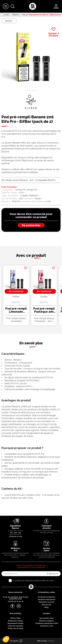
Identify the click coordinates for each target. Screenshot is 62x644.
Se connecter (31, 225)
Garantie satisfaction (46, 600)
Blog (46, 607)
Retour (9, 21)
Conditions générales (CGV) (46, 623)
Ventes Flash (15, 618)
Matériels (16, 15)
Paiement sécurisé (47, 602)
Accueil (6, 15)
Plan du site (47, 605)
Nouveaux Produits (15, 623)
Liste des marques (16, 626)
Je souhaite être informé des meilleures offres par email (33, 581)
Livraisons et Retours (46, 597)
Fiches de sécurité (16, 628)
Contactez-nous (47, 626)
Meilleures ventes (16, 621)
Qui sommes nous (47, 618)
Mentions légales (46, 621)
